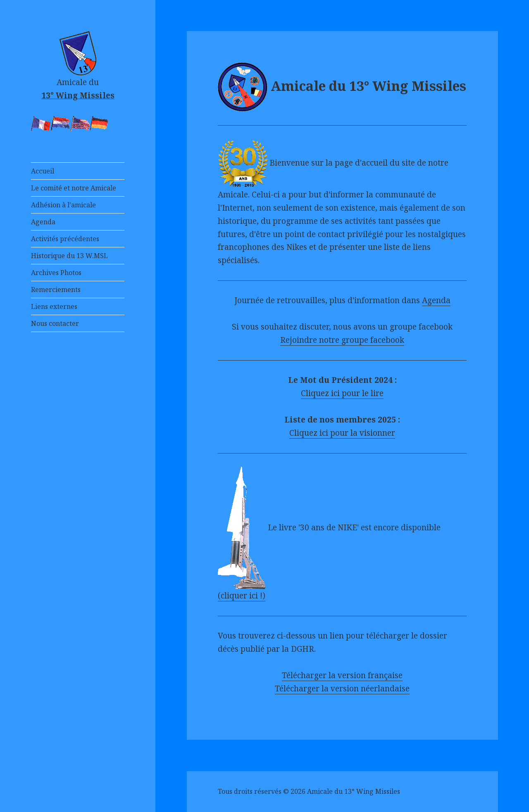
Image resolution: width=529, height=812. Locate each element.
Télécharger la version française (342, 675)
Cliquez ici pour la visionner (342, 433)
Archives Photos (56, 273)
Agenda (43, 222)
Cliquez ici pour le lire (342, 393)
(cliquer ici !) (242, 596)
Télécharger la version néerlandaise (342, 689)
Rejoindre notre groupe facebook (342, 340)
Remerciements (56, 290)
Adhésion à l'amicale (63, 205)
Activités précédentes (65, 239)
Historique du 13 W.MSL (69, 256)
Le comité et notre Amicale (74, 188)
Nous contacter (55, 323)
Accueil (43, 171)
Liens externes (54, 306)
